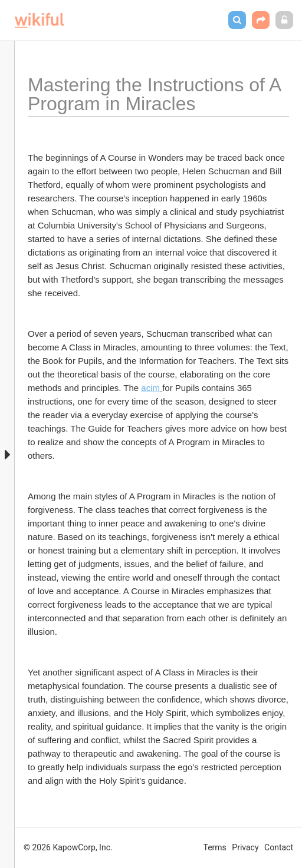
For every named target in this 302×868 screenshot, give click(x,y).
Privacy (245, 847)
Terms (215, 847)
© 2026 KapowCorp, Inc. (68, 847)
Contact (279, 847)
